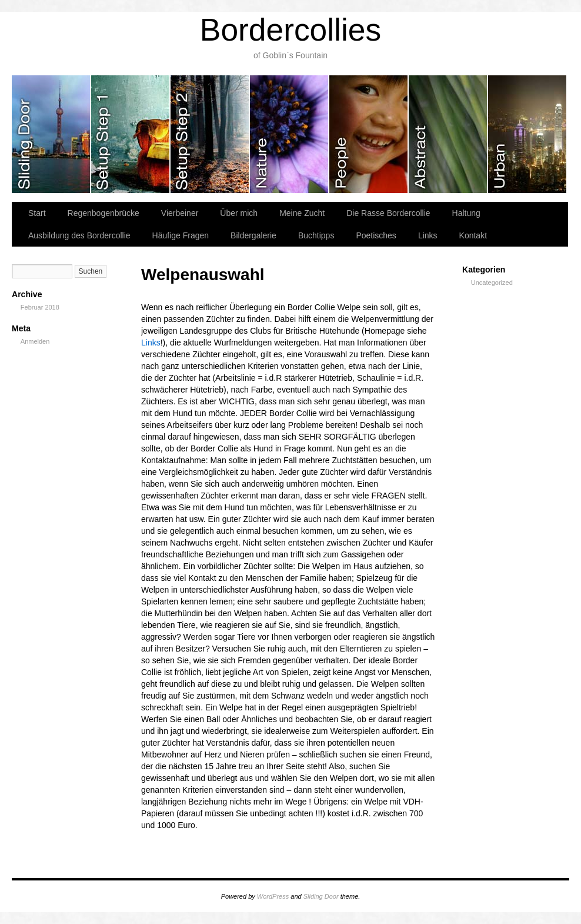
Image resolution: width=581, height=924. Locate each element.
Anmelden (35, 341)
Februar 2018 (40, 307)
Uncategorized (492, 282)
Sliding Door (321, 896)
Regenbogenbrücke (103, 213)
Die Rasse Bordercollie (388, 213)
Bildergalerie (253, 235)
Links (428, 235)
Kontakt (473, 235)
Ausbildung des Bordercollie (79, 235)
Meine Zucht (302, 213)
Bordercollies (290, 30)
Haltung (466, 213)
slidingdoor (51, 134)
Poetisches (376, 235)
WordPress (273, 896)
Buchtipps (316, 235)
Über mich (239, 213)
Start (37, 213)
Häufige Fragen (181, 235)
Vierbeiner (180, 213)
